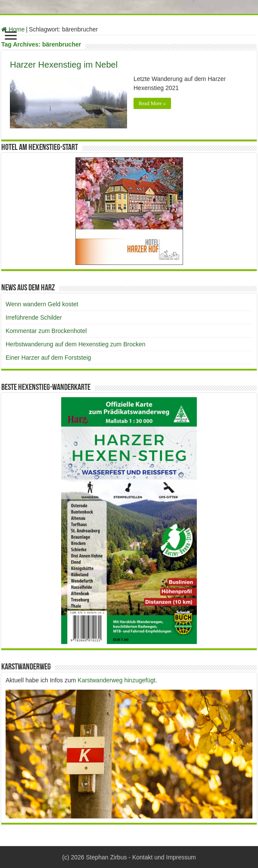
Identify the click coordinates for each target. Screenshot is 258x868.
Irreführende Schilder (34, 317)
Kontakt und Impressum (164, 857)
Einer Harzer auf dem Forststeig (48, 358)
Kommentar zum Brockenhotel (46, 331)
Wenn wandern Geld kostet (42, 304)
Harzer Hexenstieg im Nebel (64, 65)
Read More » (152, 103)
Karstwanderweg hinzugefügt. (117, 680)
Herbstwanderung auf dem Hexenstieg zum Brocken (76, 344)
